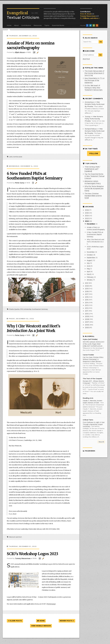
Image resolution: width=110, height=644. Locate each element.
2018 (87, 291)
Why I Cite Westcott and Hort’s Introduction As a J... (95, 242)
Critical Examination (25, 371)
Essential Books (58, 25)
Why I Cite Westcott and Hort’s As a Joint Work (33, 328)
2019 (87, 289)
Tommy (88, 117)
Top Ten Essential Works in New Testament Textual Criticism (94, 176)
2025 (87, 213)
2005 (87, 328)
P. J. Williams (85, 18)
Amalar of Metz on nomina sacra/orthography (31, 45)
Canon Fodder (88, 355)
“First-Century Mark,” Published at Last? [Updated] (92, 169)
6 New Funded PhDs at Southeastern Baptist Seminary (35, 176)
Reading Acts (88, 398)
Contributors (26, 25)
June (89, 266)
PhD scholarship (26, 309)
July (88, 263)
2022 (87, 221)
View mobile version (41, 626)
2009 (87, 316)
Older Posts (15, 621)
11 (34, 52)
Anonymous (89, 102)
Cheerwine (17, 267)
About (16, 25)
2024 (87, 216)
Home (9, 25)
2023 (87, 218)
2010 (87, 314)
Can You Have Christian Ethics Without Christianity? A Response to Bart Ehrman (93, 359)
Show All (101, 442)
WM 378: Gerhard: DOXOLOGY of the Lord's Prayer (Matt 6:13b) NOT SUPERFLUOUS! (94, 344)
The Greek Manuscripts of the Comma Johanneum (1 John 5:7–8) (94, 73)
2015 (87, 300)
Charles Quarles (14, 309)
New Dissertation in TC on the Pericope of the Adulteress (94, 80)
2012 (87, 308)
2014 (87, 303)
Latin (11, 157)
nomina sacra (18, 157)
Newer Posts (67, 621)
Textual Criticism (23, 15)
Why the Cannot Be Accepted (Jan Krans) (94, 189)
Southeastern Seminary (40, 309)
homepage (52, 604)
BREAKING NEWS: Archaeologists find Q (93, 182)
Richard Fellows (91, 129)
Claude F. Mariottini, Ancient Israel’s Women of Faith (93, 402)
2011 (87, 311)
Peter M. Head (86, 14)
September (91, 258)
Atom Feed (86, 59)
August (90, 260)
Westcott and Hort (15, 537)
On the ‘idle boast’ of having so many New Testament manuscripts (93, 88)
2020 (87, 286)
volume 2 (27, 61)
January (90, 280)
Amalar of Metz (37, 58)
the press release (42, 199)
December (91, 224)
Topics (47, 25)
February (90, 277)
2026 (87, 210)
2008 (87, 319)
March (89, 274)
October (90, 255)
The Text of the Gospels (92, 379)
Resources (38, 25)
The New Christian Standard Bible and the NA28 (93, 196)
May (88, 269)
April (89, 271)
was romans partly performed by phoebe (94, 104)
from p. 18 (15, 346)
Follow (94, 154)
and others (95, 18)
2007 (87, 322)
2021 (87, 283)
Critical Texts (88, 420)
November (91, 252)
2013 (87, 305)
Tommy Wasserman (88, 16)
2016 (87, 297)
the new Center (44, 234)
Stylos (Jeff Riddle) (90, 339)
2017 (87, 294)
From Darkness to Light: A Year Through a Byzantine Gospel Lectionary (94, 424)
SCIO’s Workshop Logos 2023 (32, 554)
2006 (87, 325)
